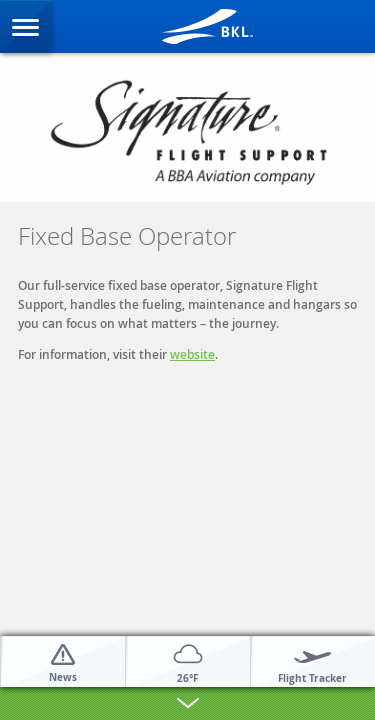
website (192, 354)
